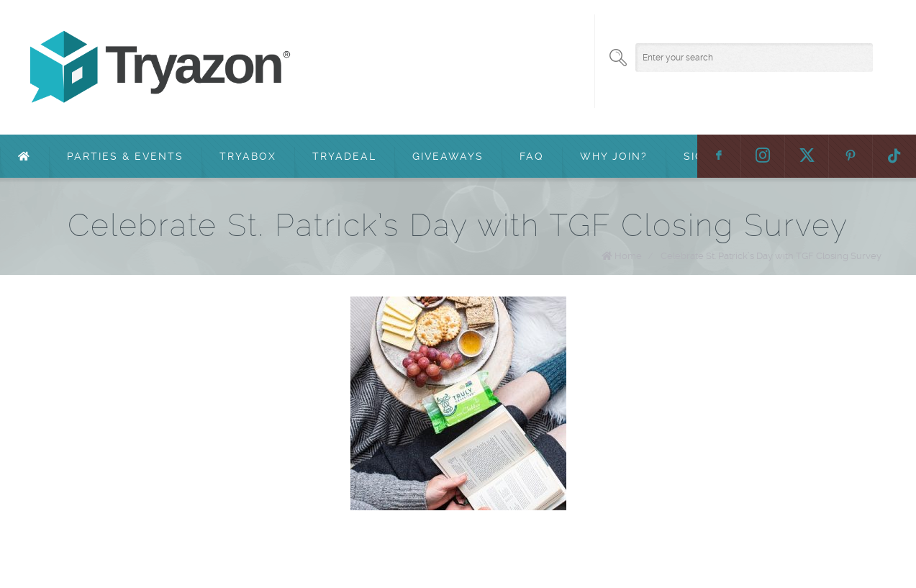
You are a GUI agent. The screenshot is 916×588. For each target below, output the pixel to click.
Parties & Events (125, 156)
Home (628, 256)
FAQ (532, 156)
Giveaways (448, 156)
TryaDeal (344, 156)
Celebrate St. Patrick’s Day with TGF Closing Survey (771, 256)
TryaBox (248, 156)
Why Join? (614, 156)
